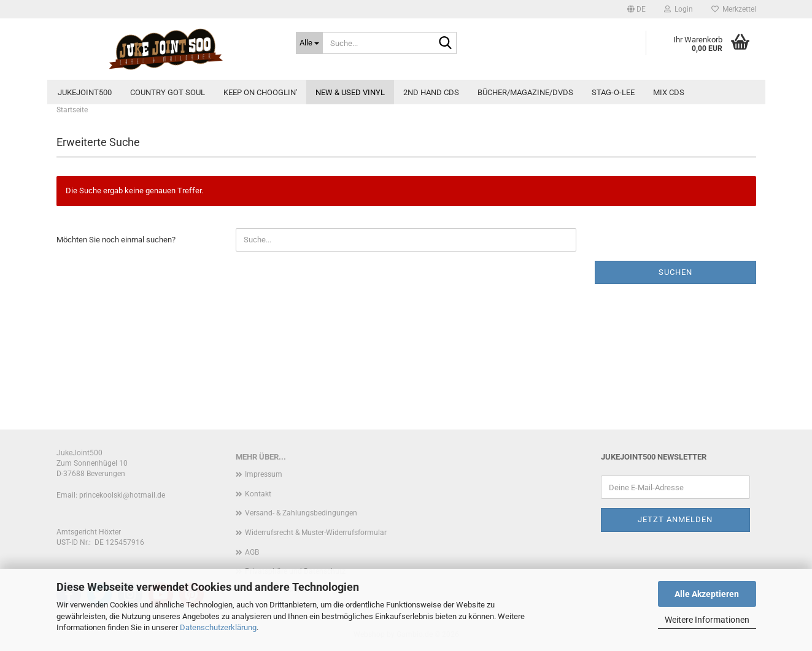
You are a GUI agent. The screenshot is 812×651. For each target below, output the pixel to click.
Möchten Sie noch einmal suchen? (116, 240)
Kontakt (258, 494)
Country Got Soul (168, 92)
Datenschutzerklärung (218, 627)
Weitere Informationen (707, 620)
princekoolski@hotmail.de (122, 495)
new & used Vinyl (350, 92)
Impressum (264, 474)
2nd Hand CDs (431, 92)
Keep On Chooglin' (260, 92)
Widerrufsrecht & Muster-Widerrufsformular (316, 533)
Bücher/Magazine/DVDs (525, 92)
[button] (636, 9)
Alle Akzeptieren (707, 594)
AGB (252, 552)
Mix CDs (669, 92)
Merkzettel (734, 9)
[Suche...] (309, 43)
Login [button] (679, 9)
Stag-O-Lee (613, 92)
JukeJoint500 (85, 92)
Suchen (675, 272)
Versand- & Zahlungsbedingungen (301, 513)
